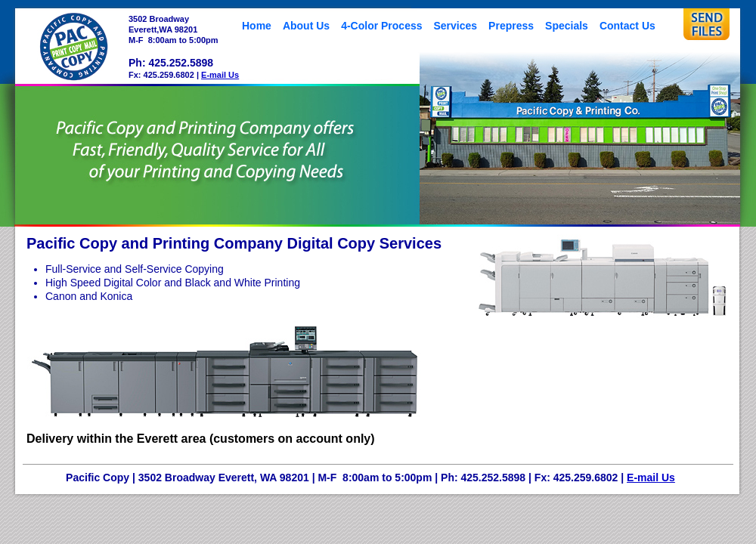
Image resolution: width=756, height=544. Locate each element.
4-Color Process (381, 26)
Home (257, 26)
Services (456, 26)
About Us (306, 26)
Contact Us (627, 26)
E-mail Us (220, 75)
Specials (567, 26)
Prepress (511, 26)
